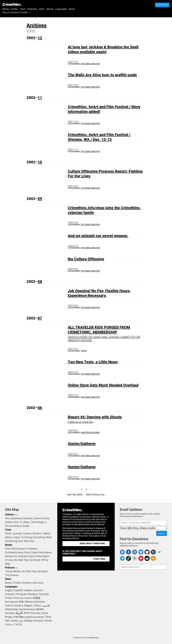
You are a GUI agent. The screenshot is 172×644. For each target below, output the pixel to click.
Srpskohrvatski (27, 609)
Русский (44, 594)
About (72, 9)
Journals (17, 533)
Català (14, 621)
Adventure (16, 518)
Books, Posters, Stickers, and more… (25, 583)
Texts (84, 351)
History (9, 522)
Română (10, 613)
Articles (9, 515)
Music (8, 537)
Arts (7, 518)
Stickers (37, 533)
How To (18, 522)
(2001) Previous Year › (96, 495)
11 (40, 98)
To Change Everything (33, 537)
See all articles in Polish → (17, 12)
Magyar (28, 605)
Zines (8, 533)
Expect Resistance (41, 552)
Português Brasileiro (27, 594)
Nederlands (11, 609)
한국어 (40, 609)
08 (40, 282)
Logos (16, 537)
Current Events (41, 518)
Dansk (45, 613)
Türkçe (37, 605)
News (27, 522)
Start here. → (101, 559)
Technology (37, 522)
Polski (8, 598)
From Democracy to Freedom (21, 549)
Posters (27, 533)
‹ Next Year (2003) (74, 495)
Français (10, 594)
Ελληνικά (18, 598)
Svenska (35, 613)
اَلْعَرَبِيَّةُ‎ (19, 613)
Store (42, 9)
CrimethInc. (12, 4)
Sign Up (162, 533)
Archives (37, 25)
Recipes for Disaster (16, 556)
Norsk (48, 621)
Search (50, 9)
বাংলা (27, 613)
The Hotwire (12, 575)
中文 (21, 602)
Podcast (10, 568)
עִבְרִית (8, 617)
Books (6, 9)
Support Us (162, 5)
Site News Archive (90, 64)
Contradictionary (14, 552)
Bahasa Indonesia (35, 602)
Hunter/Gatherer (90, 433)
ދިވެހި (21, 621)
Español (19, 590)
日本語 (36, 598)
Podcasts (32, 9)
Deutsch (38, 590)
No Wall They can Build (35, 571)
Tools (23, 9)
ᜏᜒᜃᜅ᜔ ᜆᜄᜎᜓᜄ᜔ (13, 624)
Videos (46, 533)
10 (40, 162)
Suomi (28, 598)
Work (27, 552)
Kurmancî (39, 621)
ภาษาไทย (18, 617)
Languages (61, 9)
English (9, 590)
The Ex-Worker (13, 571)
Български (11, 602)
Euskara (19, 605)
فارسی (46, 605)
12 (40, 38)
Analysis (28, 518)
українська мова (34, 617)
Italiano (28, 590)
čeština (9, 605)
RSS (16, 515)
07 (40, 318)
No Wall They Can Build (27, 560)
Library (14, 9)
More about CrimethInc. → (94, 544)
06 (40, 408)
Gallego (28, 621)
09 (40, 199)
